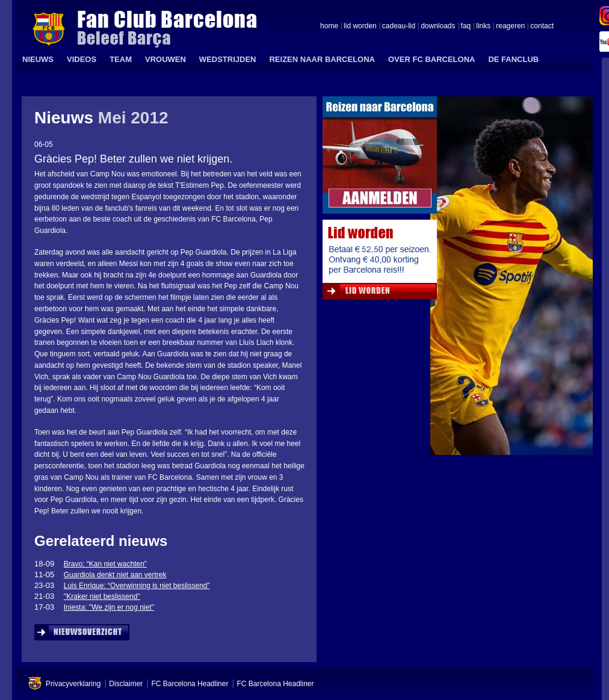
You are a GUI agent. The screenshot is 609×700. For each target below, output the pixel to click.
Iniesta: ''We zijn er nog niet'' (109, 607)
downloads (438, 26)
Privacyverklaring (73, 684)
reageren (510, 26)
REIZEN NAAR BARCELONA (322, 59)
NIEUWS (38, 59)
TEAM (121, 59)
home (329, 26)
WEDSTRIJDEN (228, 59)
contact (542, 26)
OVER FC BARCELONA (431, 59)
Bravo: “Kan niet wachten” (105, 564)
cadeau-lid (399, 26)
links (483, 26)
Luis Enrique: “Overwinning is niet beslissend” (137, 586)
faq (466, 26)
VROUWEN (165, 59)
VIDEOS (82, 59)
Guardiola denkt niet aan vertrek (115, 575)
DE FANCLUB (513, 59)
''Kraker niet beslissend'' (102, 596)
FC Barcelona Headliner (190, 684)
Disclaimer (126, 684)
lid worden (360, 26)
